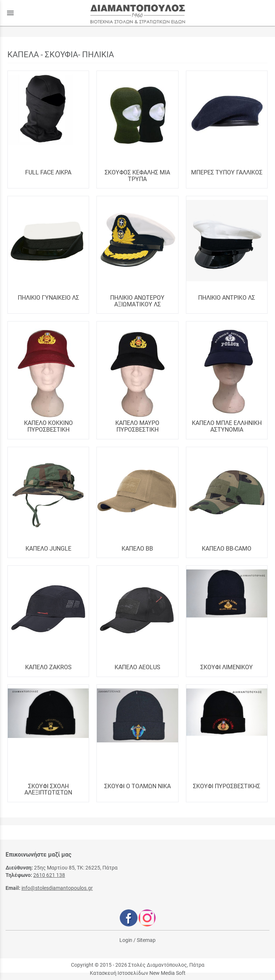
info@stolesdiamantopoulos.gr (57, 888)
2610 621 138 (49, 875)
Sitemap (146, 940)
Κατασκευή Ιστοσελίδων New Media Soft (138, 973)
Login (126, 940)
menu (10, 13)
